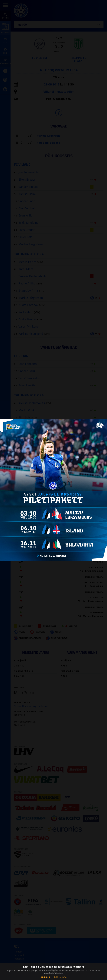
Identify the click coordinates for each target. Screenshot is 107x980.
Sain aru (45, 977)
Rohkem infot (60, 977)
